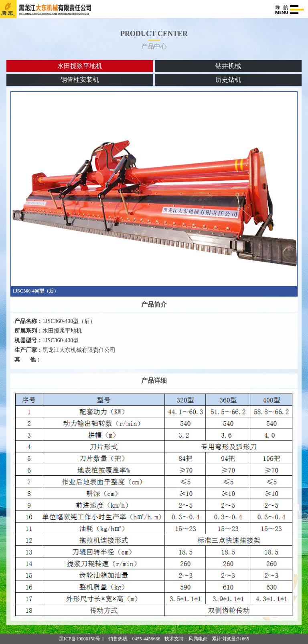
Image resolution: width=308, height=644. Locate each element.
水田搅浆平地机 (80, 66)
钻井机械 (228, 66)
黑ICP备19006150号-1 (82, 639)
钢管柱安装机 (80, 80)
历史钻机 (228, 80)
